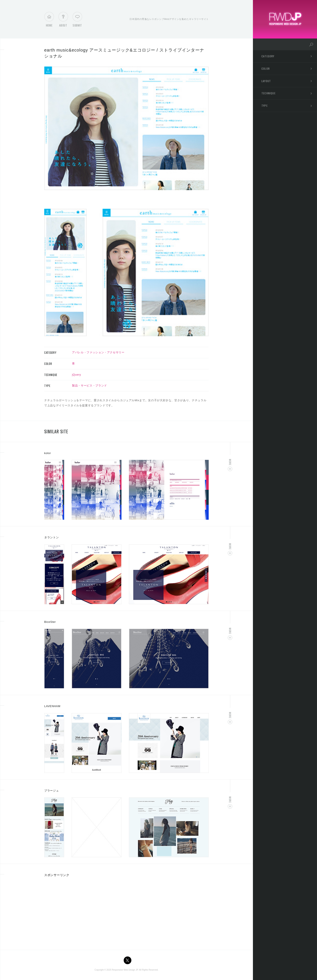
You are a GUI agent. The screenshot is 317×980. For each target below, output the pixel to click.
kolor (48, 453)
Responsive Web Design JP (125, 970)
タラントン (51, 537)
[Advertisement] (80, 912)
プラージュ (51, 791)
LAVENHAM (52, 706)
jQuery (76, 375)
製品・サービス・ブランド (90, 386)
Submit (77, 21)
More (230, 462)
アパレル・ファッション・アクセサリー (98, 352)
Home (49, 21)
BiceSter (50, 622)
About (63, 21)
